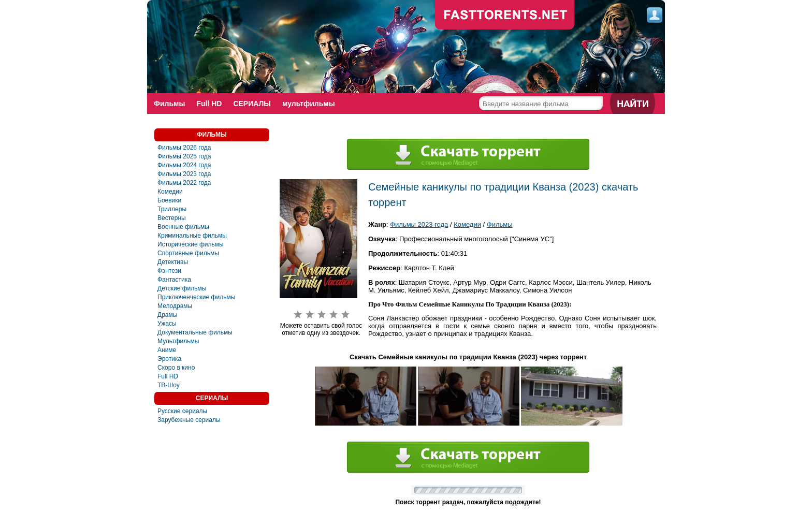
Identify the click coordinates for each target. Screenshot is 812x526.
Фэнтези (169, 271)
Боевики (169, 200)
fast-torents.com (505, 16)
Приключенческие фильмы (196, 297)
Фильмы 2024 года (184, 165)
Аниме (167, 350)
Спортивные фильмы (188, 253)
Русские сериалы (182, 411)
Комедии (170, 192)
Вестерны (172, 218)
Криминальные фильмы (192, 236)
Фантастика (174, 280)
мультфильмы (309, 104)
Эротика (169, 359)
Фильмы (169, 104)
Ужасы (167, 324)
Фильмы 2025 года (184, 156)
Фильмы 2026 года (184, 148)
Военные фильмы (183, 227)
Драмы (167, 315)
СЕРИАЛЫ (252, 104)
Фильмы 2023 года (184, 174)
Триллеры (172, 209)
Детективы (173, 262)
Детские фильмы (182, 288)
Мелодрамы (175, 306)
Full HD (209, 104)
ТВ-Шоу (169, 385)
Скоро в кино (176, 368)
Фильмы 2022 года (184, 183)
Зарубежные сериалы (189, 420)
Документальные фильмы (195, 332)
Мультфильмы (178, 341)
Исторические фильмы (191, 244)
